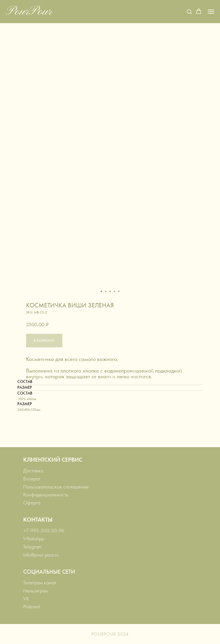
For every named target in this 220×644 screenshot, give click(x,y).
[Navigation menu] (211, 12)
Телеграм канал (40, 583)
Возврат (32, 479)
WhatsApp (34, 539)
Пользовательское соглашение (56, 487)
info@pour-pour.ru (41, 555)
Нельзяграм (36, 591)
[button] (189, 11)
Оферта (32, 503)
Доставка (33, 471)
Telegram (32, 547)
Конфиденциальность (46, 495)
